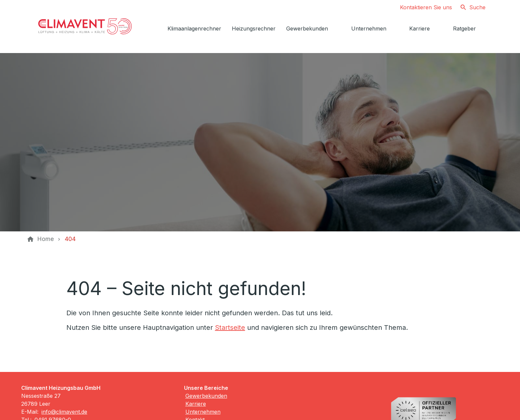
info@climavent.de (64, 412)
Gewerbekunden (206, 396)
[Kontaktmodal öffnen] (421, 7)
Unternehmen (203, 412)
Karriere (196, 404)
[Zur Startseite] (85, 27)
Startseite (230, 328)
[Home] (45, 239)
